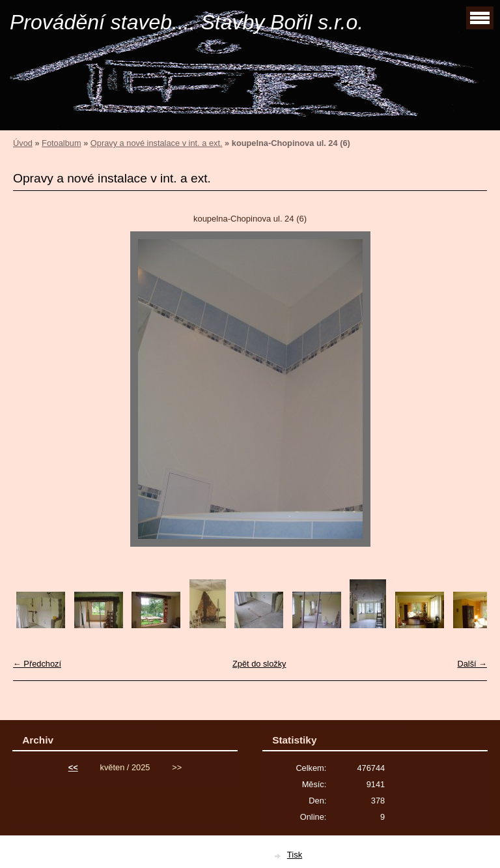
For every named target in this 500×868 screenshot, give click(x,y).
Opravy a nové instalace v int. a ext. (157, 143)
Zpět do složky (259, 664)
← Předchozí (37, 664)
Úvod (23, 143)
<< (73, 767)
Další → (472, 664)
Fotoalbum (61, 143)
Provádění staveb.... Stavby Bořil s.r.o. (187, 22)
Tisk (295, 855)
